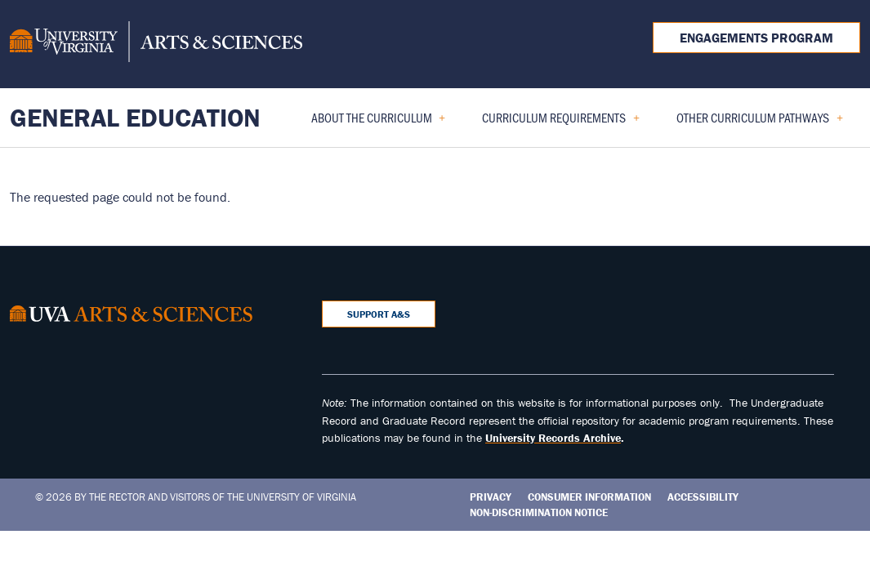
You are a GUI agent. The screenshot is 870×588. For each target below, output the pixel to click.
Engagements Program (756, 38)
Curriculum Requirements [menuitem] (554, 123)
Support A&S (379, 314)
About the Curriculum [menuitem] (372, 123)
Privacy (491, 497)
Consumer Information (589, 497)
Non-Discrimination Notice (539, 512)
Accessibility (703, 497)
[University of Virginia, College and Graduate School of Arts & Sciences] (156, 44)
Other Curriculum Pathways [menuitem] (753, 123)
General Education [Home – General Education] (135, 117)
